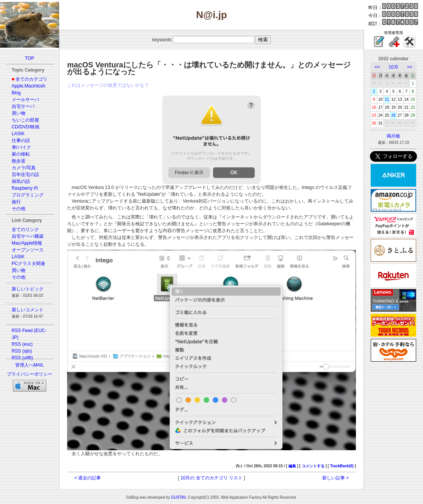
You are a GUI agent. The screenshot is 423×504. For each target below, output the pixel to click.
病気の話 (21, 181)
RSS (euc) (22, 344)
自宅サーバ (23, 106)
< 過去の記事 (88, 478)
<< (377, 67)
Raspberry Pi (25, 188)
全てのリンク (25, 229)
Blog (16, 93)
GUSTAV (178, 497)
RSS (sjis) (22, 351)
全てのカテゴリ (31, 79)
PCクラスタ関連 (29, 264)
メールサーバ (25, 100)
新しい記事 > (335, 478)
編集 (292, 466)
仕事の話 (21, 140)
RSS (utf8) (22, 358)
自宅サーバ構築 (28, 236)
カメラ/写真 (24, 168)
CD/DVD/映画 (26, 127)
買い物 (19, 113)
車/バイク (21, 147)
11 (387, 99)
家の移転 (21, 154)
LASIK (18, 134)
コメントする (313, 466)
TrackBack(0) (342, 466)
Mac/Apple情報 (27, 243)
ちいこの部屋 (25, 120)
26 (393, 115)
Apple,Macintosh (29, 86)
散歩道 (19, 161)
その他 (19, 209)
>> (410, 67)
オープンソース (28, 250)
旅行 (16, 202)
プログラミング (28, 195)
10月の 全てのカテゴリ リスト (211, 478)
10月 (393, 67)
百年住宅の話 (25, 175)
